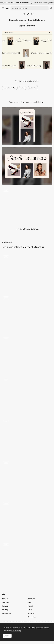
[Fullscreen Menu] (27, 206)
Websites (5, 599)
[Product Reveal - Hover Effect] (27, 560)
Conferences (6, 613)
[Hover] (27, 313)
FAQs (30, 610)
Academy (31, 599)
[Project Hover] (27, 478)
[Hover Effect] (27, 395)
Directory (5, 610)
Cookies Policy (16, 631)
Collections (5, 602)
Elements (5, 606)
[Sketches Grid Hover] (27, 354)
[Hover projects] (27, 272)
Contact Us (32, 617)
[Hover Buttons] (27, 519)
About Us (31, 613)
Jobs (30, 602)
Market (30, 606)
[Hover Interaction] (27, 437)
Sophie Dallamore (27, 26)
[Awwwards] (7, 8)
